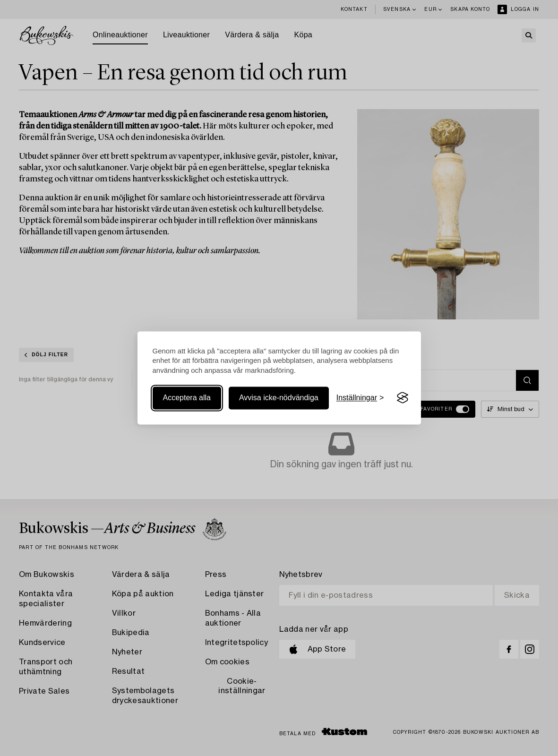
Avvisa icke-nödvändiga (279, 398)
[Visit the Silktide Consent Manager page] (403, 398)
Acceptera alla (187, 398)
